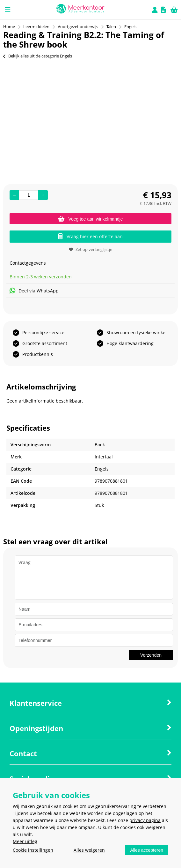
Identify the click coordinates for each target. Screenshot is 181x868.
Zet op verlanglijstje (90, 249)
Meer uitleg (25, 841)
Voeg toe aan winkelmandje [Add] (90, 219)
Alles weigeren (89, 850)
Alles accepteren (147, 850)
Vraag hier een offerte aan (90, 236)
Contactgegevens (28, 263)
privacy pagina (145, 820)
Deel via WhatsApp (34, 291)
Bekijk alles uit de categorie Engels (38, 56)
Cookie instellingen (33, 850)
